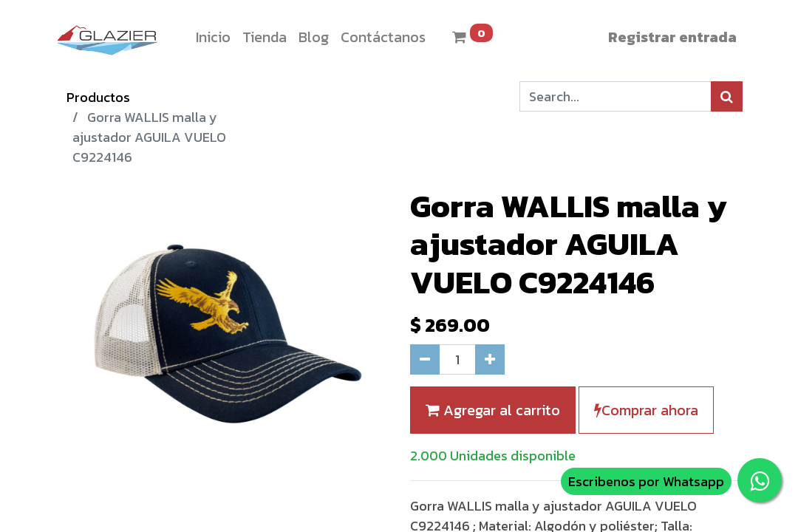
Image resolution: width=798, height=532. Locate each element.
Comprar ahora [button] (646, 410)
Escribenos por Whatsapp (646, 481)
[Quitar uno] (425, 359)
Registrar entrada (672, 37)
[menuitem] (213, 37)
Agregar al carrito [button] (493, 410)
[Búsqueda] (727, 96)
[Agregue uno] (490, 359)
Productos (98, 97)
